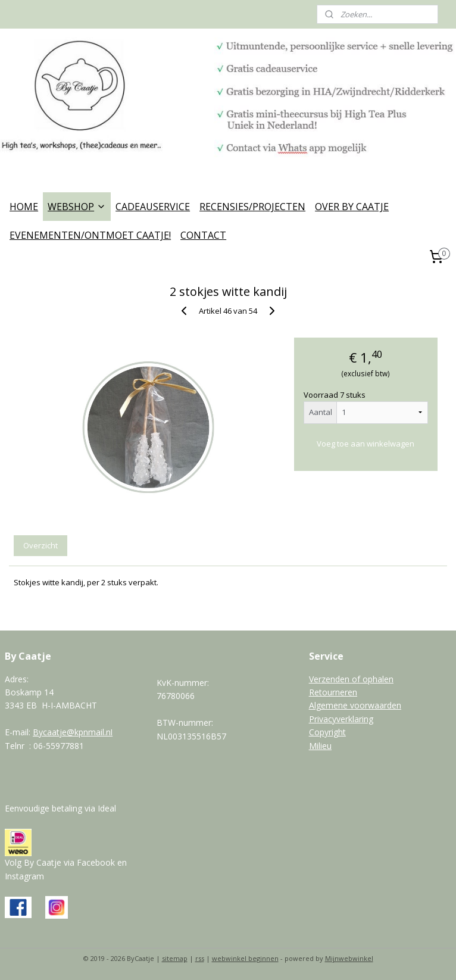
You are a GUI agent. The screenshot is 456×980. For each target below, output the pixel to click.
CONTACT (203, 235)
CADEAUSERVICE (153, 207)
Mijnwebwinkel (349, 958)
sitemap (175, 958)
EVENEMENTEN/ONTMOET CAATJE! (90, 235)
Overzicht (40, 546)
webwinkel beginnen (245, 958)
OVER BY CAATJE (352, 207)
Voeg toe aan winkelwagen (366, 444)
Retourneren (333, 692)
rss (200, 958)
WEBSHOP (77, 207)
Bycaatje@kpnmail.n (72, 732)
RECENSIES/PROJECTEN (252, 207)
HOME (24, 207)
